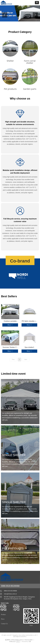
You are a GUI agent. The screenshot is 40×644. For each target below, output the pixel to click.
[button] (37, 3)
